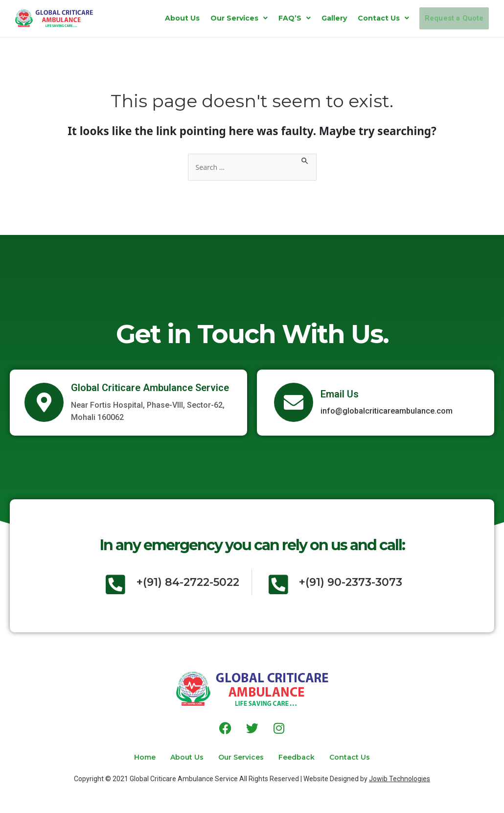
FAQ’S (269, 18)
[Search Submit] (311, 160)
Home (125, 757)
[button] (214, 18)
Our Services (214, 18)
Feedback (306, 757)
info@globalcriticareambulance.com (387, 412)
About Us (157, 18)
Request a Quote (442, 18)
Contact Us (358, 18)
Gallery (309, 18)
